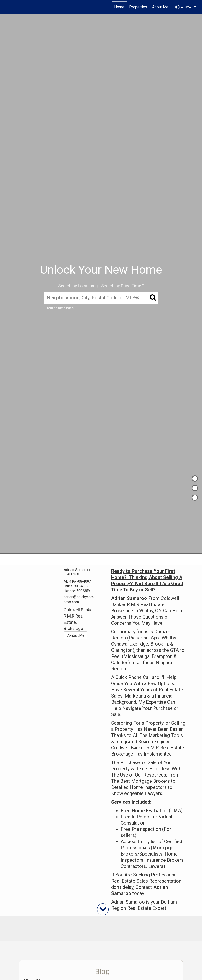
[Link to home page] (6, 7)
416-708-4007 (80, 581)
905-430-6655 (85, 586)
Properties (138, 7)
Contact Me (75, 635)
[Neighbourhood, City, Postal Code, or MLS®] (101, 298)
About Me (160, 7)
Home (119, 7)
